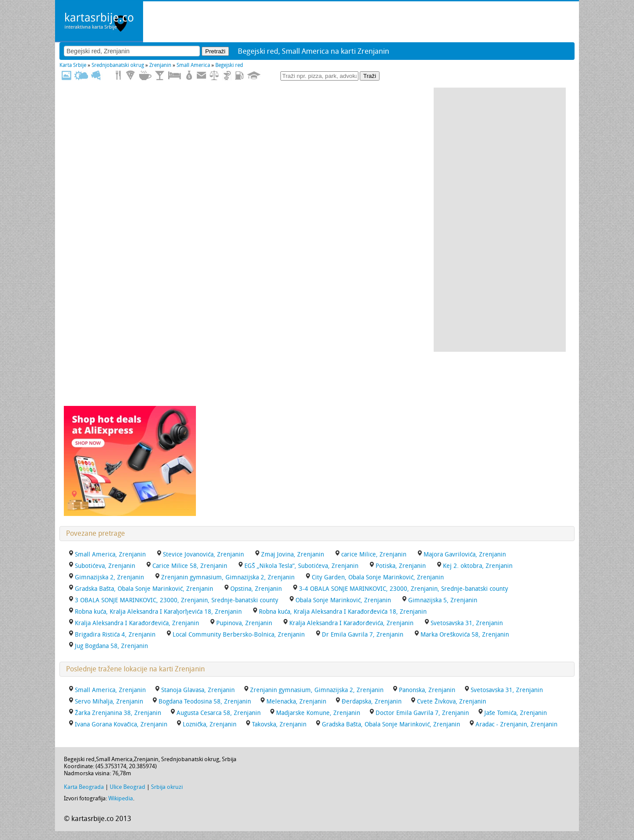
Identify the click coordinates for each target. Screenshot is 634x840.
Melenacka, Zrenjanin (296, 702)
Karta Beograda (84, 787)
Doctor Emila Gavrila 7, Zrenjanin (422, 713)
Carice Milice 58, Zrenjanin (190, 566)
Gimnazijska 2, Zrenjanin (109, 577)
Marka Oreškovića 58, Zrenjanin (465, 635)
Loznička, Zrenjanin (210, 724)
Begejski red (229, 65)
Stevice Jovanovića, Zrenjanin (203, 554)
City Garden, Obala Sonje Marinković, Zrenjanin (378, 577)
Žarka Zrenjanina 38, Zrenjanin (118, 713)
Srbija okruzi (167, 787)
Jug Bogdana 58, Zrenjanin (111, 646)
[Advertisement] (500, 220)
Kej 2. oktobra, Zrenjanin (478, 566)
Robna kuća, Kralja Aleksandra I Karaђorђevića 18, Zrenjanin (158, 612)
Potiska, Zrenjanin (401, 566)
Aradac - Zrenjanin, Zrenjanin (516, 724)
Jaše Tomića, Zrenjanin (516, 713)
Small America (193, 65)
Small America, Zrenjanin (110, 554)
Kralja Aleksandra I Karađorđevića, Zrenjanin (351, 623)
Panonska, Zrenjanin (427, 690)
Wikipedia (121, 798)
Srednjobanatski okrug (118, 65)
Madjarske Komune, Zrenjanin (318, 713)
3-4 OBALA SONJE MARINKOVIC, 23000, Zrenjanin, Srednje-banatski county (404, 589)
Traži (370, 76)
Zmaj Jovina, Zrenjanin (293, 554)
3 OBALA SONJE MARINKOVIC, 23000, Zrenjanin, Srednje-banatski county (177, 600)
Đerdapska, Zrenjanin (372, 702)
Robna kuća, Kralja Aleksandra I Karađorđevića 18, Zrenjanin (343, 612)
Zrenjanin (160, 65)
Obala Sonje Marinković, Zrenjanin (343, 600)
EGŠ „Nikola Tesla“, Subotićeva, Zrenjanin (301, 566)
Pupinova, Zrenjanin (244, 623)
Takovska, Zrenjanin (279, 724)
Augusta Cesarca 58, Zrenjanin (219, 713)
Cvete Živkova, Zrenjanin (452, 702)
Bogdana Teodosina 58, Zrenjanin (205, 702)
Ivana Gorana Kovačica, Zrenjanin (121, 724)
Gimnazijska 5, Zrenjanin (443, 600)
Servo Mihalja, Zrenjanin (109, 702)
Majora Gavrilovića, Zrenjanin (465, 554)
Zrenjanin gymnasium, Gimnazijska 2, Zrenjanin (228, 577)
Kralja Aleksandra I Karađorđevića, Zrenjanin (137, 623)
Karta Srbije (73, 65)
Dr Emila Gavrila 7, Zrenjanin (363, 635)
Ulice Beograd (127, 787)
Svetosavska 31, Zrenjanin (467, 623)
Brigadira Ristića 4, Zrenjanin (115, 635)
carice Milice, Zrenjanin (374, 554)
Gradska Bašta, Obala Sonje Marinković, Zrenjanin (144, 589)
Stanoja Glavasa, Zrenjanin (198, 690)
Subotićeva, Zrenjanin (105, 566)
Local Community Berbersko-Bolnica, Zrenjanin (239, 635)
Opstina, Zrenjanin (256, 589)
